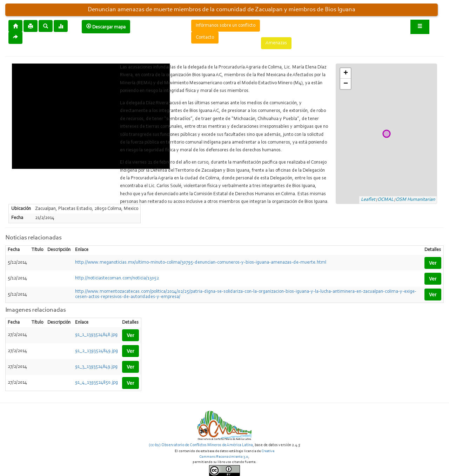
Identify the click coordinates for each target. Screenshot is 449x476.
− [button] (346, 84)
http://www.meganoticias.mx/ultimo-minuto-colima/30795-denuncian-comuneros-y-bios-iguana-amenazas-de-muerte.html (201, 263)
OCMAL (386, 200)
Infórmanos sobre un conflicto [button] (226, 26)
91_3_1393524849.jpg (96, 367)
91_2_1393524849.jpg (96, 351)
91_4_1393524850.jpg (96, 383)
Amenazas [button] (276, 43)
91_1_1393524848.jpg (96, 335)
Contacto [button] (205, 38)
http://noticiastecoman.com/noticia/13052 (117, 278)
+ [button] (346, 73)
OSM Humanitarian (415, 200)
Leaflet (368, 200)
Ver (433, 263)
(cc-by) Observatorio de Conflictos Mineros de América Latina (201, 445)
